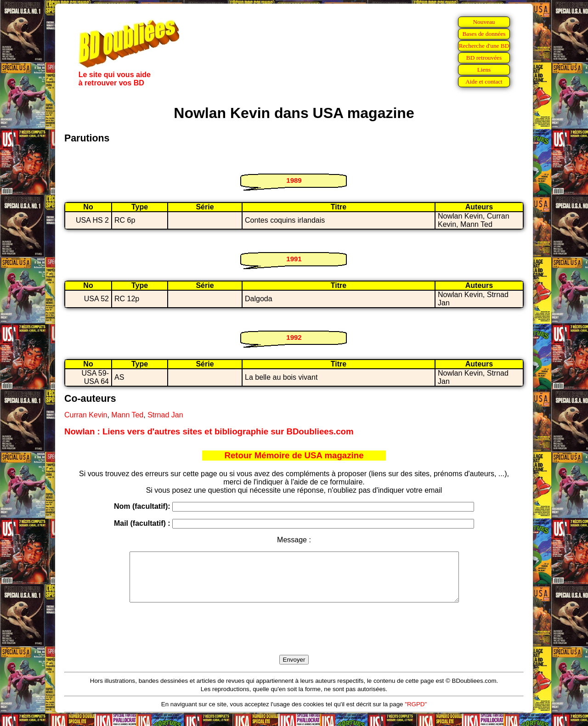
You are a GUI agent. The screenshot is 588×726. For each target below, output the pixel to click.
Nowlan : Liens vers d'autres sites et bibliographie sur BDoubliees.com (209, 431)
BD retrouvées (484, 58)
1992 (294, 337)
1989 (294, 180)
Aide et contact (484, 82)
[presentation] (294, 639)
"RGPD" (416, 714)
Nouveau (484, 22)
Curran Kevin (86, 415)
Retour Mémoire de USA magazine (294, 455)
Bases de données (484, 34)
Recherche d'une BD (484, 46)
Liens (484, 70)
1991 (294, 259)
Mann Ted (127, 415)
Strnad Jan (165, 415)
